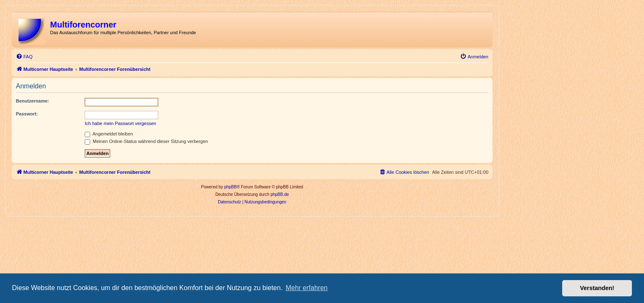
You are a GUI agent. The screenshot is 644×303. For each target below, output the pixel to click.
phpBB (230, 187)
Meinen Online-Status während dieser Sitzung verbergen (146, 141)
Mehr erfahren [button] (307, 288)
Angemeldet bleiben (109, 134)
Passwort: (27, 114)
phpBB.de (280, 194)
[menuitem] (24, 57)
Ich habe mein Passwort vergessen (120, 123)
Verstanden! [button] (597, 288)
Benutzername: (32, 101)
